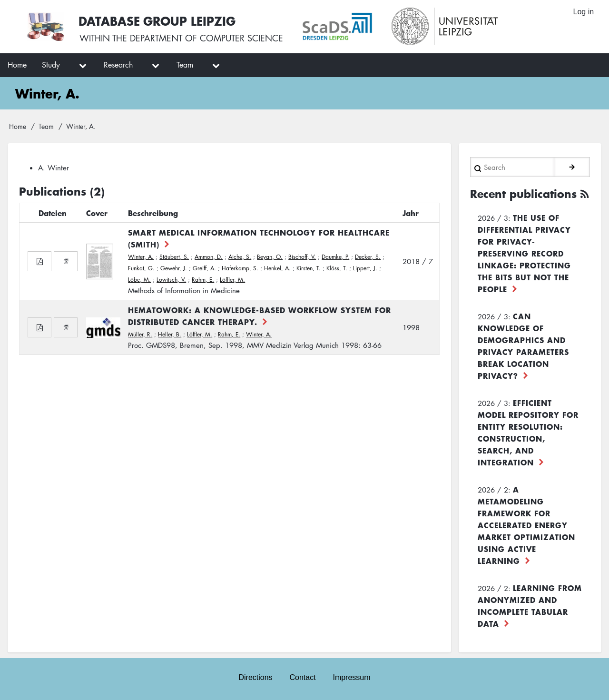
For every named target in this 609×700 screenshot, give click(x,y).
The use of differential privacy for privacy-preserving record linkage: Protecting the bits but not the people (524, 253)
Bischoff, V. (302, 257)
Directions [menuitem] (255, 677)
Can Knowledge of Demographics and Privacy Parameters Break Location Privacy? (523, 345)
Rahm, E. (203, 280)
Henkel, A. (277, 268)
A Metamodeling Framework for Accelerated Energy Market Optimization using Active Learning (526, 524)
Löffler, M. (232, 280)
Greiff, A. (204, 268)
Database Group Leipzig (158, 21)
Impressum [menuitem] (352, 677)
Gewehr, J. (174, 268)
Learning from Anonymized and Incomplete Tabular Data (530, 605)
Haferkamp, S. (240, 268)
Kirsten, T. (309, 268)
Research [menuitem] (118, 65)
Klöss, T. (337, 268)
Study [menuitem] (51, 65)
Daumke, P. (335, 257)
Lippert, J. (365, 268)
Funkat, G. (141, 268)
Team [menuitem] (185, 65)
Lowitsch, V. (171, 280)
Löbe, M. (139, 280)
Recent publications (523, 193)
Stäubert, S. (174, 257)
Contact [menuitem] (302, 677)
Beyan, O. (270, 257)
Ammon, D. (209, 257)
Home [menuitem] (17, 65)
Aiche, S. (240, 257)
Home (18, 126)
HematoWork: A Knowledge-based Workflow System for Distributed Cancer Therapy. (260, 316)
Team (46, 126)
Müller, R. (140, 334)
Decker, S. (368, 257)
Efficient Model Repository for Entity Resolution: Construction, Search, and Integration (528, 432)
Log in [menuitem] (583, 12)
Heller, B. (170, 334)
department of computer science (206, 38)
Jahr (411, 213)
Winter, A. (141, 257)
